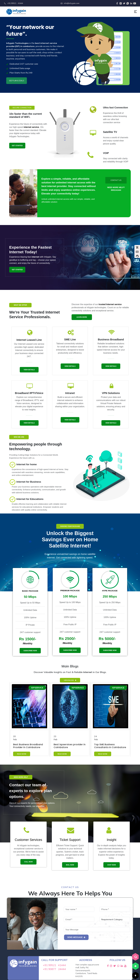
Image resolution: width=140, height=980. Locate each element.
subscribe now (30, 651)
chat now (111, 865)
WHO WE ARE (19, 437)
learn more (82, 317)
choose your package (70, 526)
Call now (28, 862)
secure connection (22, 108)
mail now (70, 865)
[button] (135, 12)
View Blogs (70, 680)
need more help (21, 777)
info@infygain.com (70, 3)
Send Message (76, 937)
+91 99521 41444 (13, 3)
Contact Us (116, 180)
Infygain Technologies (17, 43)
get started (17, 146)
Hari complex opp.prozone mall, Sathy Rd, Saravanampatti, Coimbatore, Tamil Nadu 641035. (87, 970)
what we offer (20, 305)
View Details (29, 370)
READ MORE (22, 754)
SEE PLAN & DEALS (17, 81)
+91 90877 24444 (54, 969)
